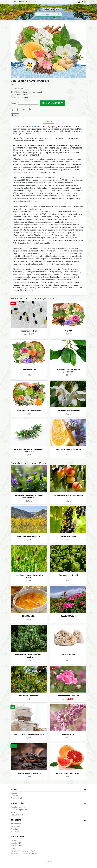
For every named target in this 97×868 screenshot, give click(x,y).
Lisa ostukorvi (53, 103)
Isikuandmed (16, 824)
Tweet (24, 110)
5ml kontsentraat (21, 95)
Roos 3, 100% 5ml (68, 616)
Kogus (13, 103)
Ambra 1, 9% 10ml (68, 655)
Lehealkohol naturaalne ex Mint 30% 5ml (29, 576)
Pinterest (30, 110)
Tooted (14, 789)
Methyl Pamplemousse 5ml (68, 773)
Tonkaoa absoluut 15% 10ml (29, 773)
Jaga (17, 110)
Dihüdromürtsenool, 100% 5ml (68, 449)
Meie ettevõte (17, 803)
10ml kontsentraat (21, 97)
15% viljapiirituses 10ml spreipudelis (28, 92)
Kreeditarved (16, 829)
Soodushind (16, 793)
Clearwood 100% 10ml (68, 575)
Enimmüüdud (16, 798)
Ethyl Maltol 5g (29, 616)
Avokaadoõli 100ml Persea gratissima (68, 371)
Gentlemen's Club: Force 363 (29, 411)
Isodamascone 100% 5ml (68, 696)
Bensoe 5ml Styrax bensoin (68, 411)
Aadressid (15, 832)
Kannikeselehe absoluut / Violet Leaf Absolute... (29, 496)
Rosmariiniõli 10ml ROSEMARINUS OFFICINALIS (29, 450)
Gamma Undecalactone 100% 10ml (68, 495)
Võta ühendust (33, 2)
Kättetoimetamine (18, 807)
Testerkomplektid (29, 331)
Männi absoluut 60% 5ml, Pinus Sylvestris (29, 656)
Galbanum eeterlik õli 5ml (29, 536)
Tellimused (15, 826)
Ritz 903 (68, 331)
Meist (13, 812)
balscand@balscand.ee (27, 853)
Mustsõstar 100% (68, 536)
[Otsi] (49, 14)
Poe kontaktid (18, 837)
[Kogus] (28, 103)
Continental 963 (29, 370)
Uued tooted (16, 795)
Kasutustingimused (19, 810)
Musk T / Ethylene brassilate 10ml (29, 734)
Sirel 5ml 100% (68, 734)
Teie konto (16, 820)
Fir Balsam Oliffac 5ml (29, 696)
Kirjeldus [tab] (48, 121)
